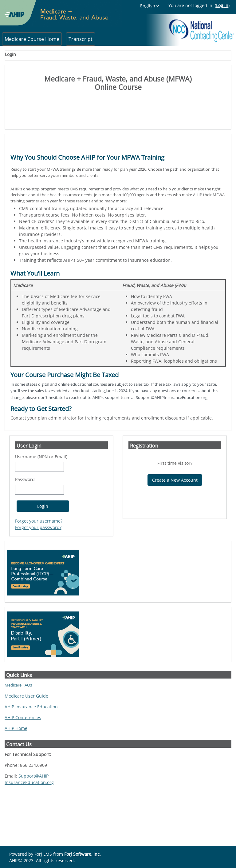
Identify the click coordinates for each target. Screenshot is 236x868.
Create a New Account (175, 521)
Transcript (81, 39)
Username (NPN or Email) (41, 498)
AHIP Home (16, 769)
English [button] (194, 6)
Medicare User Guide (26, 737)
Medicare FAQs (18, 726)
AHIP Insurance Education (31, 748)
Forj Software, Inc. (83, 854)
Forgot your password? (38, 568)
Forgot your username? (39, 562)
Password (25, 520)
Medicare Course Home (32, 39)
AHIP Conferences (23, 758)
